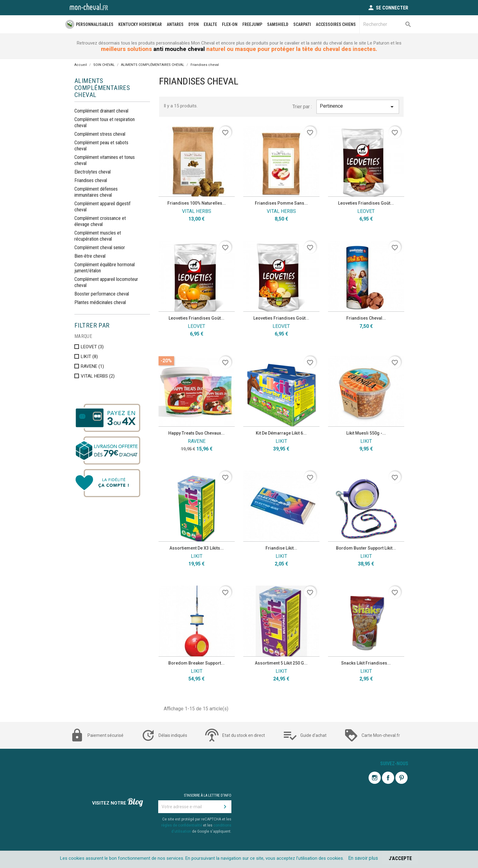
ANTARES (175, 24)
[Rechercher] (387, 24)
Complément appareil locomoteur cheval (106, 282)
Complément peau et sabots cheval (101, 146)
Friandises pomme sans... (281, 203)
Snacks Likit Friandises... (366, 663)
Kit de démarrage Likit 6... (281, 433)
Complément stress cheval (100, 134)
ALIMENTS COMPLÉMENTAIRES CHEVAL (102, 88)
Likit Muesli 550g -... (366, 433)
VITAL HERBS (98, 376)
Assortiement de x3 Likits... (197, 548)
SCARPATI (302, 24)
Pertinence (358, 107)
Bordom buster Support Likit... (366, 548)
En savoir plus (363, 858)
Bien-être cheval (90, 256)
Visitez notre (118, 802)
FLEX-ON (230, 24)
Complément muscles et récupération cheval (98, 236)
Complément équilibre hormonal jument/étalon (105, 268)
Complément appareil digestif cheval (102, 207)
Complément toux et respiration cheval (105, 122)
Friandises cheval (91, 180)
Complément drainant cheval (101, 111)
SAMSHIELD (278, 24)
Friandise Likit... (281, 548)
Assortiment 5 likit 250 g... (281, 663)
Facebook (388, 778)
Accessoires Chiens (336, 24)
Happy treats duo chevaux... (196, 433)
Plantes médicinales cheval (100, 302)
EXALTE (210, 24)
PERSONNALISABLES (95, 24)
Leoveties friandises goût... (366, 203)
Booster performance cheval (102, 294)
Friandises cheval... (366, 318)
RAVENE (92, 366)
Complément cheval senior (100, 247)
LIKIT (89, 357)
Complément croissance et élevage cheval (100, 221)
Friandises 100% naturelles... (197, 203)
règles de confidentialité (182, 825)
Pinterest (401, 778)
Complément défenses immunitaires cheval (96, 192)
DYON (194, 24)
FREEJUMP (252, 24)
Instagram (375, 778)
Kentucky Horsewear (140, 24)
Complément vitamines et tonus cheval (105, 160)
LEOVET (92, 347)
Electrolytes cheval (93, 172)
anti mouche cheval (179, 49)
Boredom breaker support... (196, 663)
